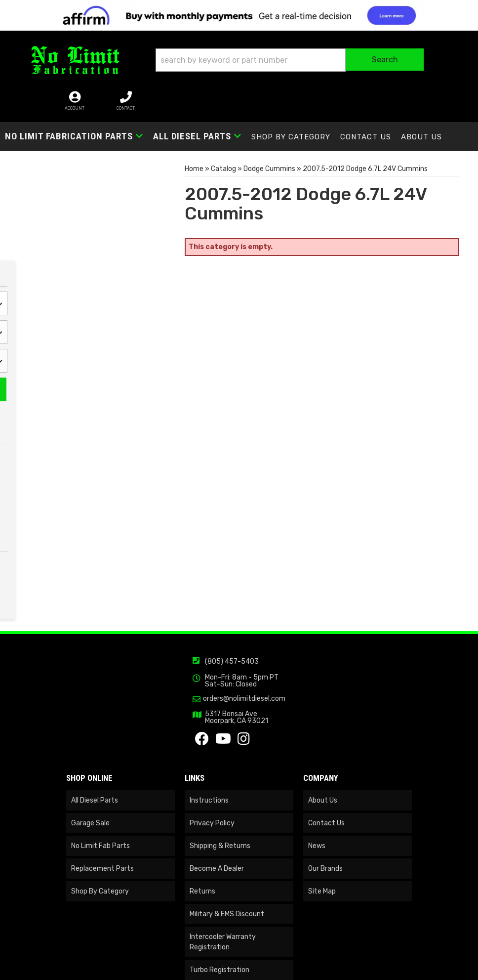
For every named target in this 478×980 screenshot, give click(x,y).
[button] (245, 63)
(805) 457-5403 (232, 694)
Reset (83, 264)
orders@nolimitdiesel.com (244, 731)
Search (138, 267)
